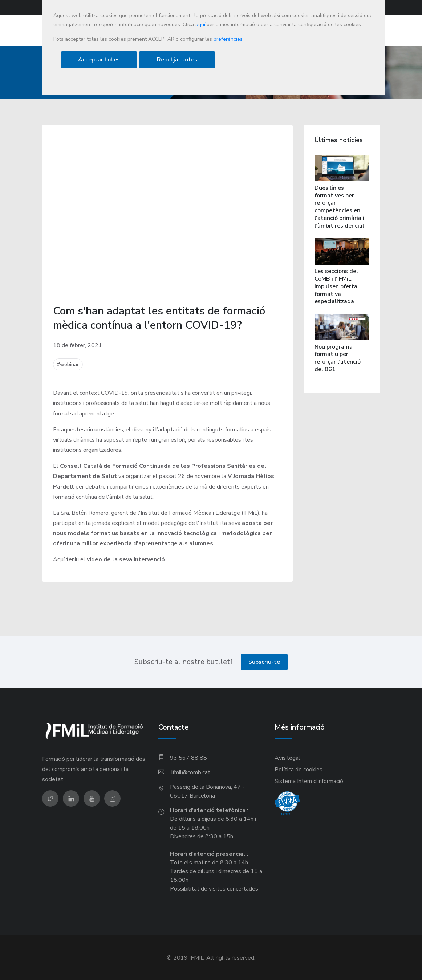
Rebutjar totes (177, 60)
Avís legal (287, 758)
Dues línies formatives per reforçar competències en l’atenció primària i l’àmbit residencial (339, 206)
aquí (200, 25)
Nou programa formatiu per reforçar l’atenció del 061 (338, 358)
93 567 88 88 (188, 758)
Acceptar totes (99, 60)
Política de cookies (299, 769)
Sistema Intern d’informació (309, 781)
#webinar (68, 364)
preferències (228, 39)
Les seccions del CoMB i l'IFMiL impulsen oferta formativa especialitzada (336, 286)
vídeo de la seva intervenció (126, 559)
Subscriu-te (264, 662)
